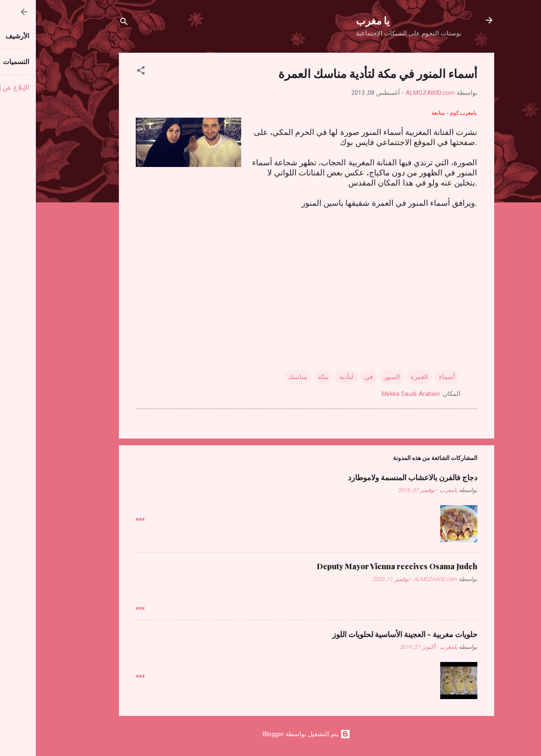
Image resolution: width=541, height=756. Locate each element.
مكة (287, 377)
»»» (104, 519)
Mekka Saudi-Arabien (375, 394)
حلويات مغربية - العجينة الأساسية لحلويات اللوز (369, 634)
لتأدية (310, 377)
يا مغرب (337, 20)
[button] (105, 72)
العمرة (384, 377)
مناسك (262, 377)
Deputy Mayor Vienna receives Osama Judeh (361, 566)
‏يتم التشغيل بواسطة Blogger (271, 734)
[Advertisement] (271, 274)
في (333, 377)
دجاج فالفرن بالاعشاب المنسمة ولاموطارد (377, 477)
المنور (356, 377)
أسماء (411, 377)
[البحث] (88, 23)
